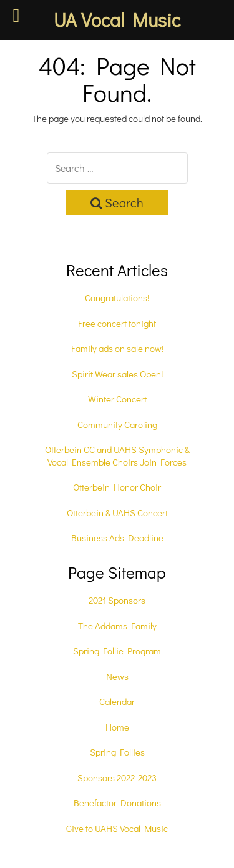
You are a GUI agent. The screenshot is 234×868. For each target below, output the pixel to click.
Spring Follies (117, 752)
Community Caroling (117, 424)
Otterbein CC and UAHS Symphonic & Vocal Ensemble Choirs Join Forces (117, 456)
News (117, 676)
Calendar (117, 701)
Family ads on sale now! (117, 348)
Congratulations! (117, 297)
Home (117, 727)
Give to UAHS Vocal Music (117, 828)
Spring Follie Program (117, 651)
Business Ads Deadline (117, 537)
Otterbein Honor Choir (117, 487)
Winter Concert (117, 399)
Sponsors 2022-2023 (117, 777)
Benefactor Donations (117, 802)
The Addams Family (117, 626)
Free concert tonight (117, 323)
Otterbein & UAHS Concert (117, 512)
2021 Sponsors (117, 600)
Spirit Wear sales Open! (117, 374)
